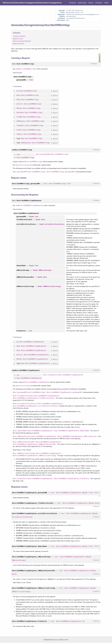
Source (91, 3)
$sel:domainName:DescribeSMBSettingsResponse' (33, 432)
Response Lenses (19, 44)
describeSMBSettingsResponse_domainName (72, 432)
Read (18, 95)
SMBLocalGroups (45, 271)
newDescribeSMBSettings (26, 69)
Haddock (55, 641)
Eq (18, 91)
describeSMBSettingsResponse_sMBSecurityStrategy (34, 457)
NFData (19, 108)
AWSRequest (21, 121)
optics (28, 165)
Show (18, 100)
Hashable (20, 113)
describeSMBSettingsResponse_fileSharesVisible (34, 399)
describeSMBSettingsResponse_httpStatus (72, 480)
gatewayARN (21, 80)
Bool (43, 220)
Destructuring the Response (22, 41)
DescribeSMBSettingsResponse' (27, 213)
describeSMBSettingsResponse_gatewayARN (64, 394)
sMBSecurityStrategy (25, 287)
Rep (23, 139)
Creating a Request (19, 36)
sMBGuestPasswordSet (25, 278)
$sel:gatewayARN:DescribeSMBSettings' (52, 154)
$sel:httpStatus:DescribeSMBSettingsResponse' (63, 376)
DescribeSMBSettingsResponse (29, 201)
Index (106, 3)
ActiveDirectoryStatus (55, 225)
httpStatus (21, 332)
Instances (73, 3)
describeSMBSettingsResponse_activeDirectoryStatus (35, 407)
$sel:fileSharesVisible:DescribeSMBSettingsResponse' (36, 397)
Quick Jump (82, 3)
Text (31, 80)
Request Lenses (18, 39)
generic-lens (20, 165)
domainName (21, 266)
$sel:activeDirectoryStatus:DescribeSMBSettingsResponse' (38, 405)
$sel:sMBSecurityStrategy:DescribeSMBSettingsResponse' (37, 455)
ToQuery (20, 134)
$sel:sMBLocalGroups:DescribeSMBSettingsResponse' (35, 438)
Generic (20, 104)
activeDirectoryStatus (26, 225)
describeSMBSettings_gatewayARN (61, 172)
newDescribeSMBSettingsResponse (30, 205)
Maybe (32, 217)
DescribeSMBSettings (25, 64)
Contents (99, 3)
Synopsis (98, 53)
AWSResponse (26, 143)
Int (31, 332)
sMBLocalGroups (23, 271)
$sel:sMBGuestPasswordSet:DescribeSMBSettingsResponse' (37, 443)
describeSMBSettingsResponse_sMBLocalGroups (77, 438)
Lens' (46, 184)
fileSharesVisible (24, 220)
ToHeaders (21, 126)
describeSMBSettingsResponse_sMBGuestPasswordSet (34, 445)
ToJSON (19, 117)
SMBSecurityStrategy (52, 287)
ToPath (19, 130)
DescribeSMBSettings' (23, 77)
